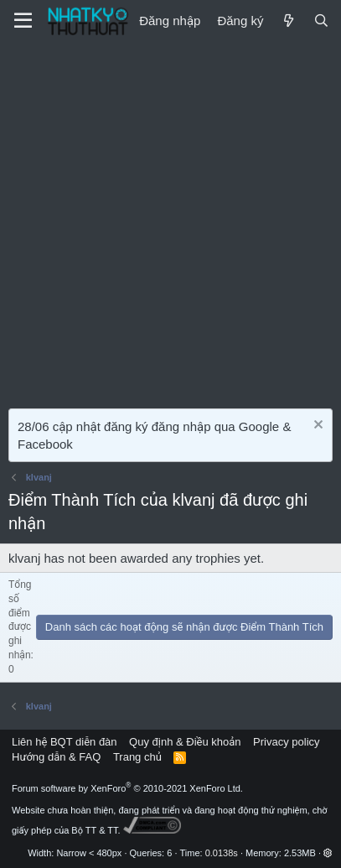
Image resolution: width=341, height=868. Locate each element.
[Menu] (23, 21)
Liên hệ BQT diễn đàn (65, 742)
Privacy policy (286, 742)
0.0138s (222, 853)
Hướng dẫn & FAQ (56, 757)
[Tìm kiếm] (321, 21)
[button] (328, 853)
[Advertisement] (170, 221)
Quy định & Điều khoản (185, 742)
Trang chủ (137, 757)
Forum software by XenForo (127, 788)
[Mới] (288, 21)
